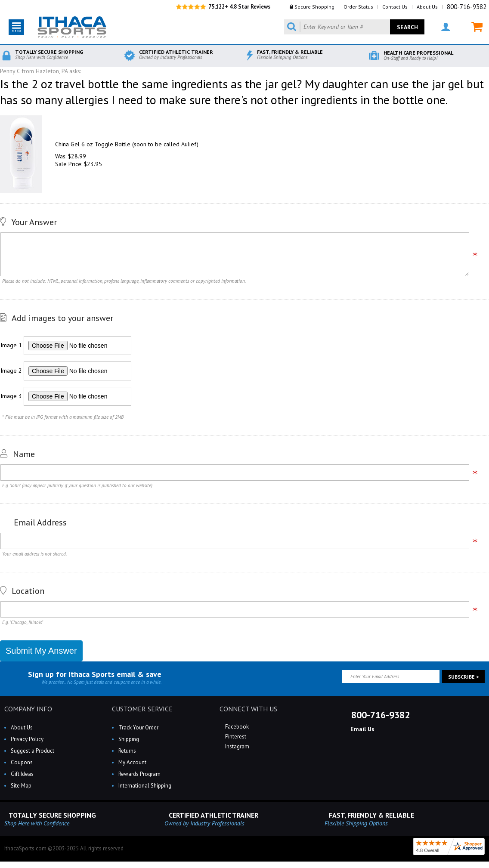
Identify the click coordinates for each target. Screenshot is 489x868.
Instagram (237, 746)
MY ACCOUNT (446, 27)
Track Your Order (138, 727)
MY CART (477, 27)
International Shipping (145, 786)
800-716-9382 (467, 7)
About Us (427, 7)
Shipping (129, 739)
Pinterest (235, 737)
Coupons (22, 762)
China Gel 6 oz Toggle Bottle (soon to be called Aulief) (127, 144)
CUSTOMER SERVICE (142, 709)
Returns (127, 751)
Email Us (362, 729)
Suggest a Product (32, 751)
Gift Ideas (22, 774)
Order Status (358, 7)
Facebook (236, 727)
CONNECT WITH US (248, 709)
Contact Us (395, 7)
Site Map (21, 786)
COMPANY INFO (28, 709)
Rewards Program (139, 774)
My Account (132, 762)
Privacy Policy (27, 739)
